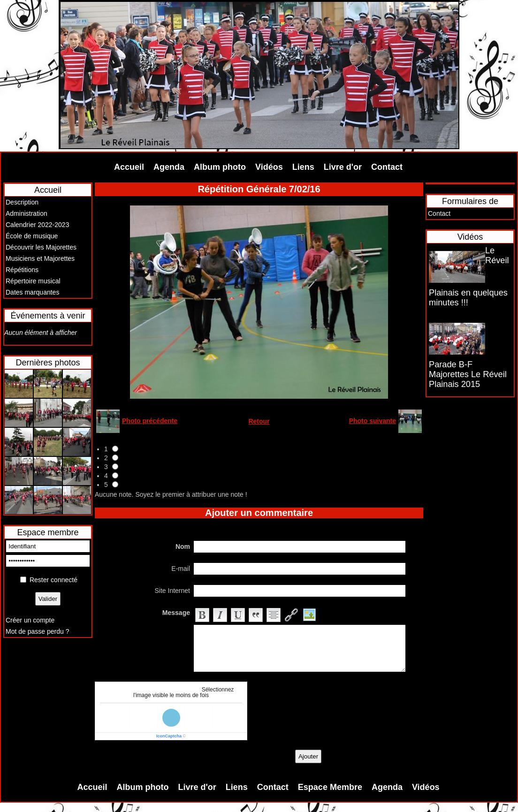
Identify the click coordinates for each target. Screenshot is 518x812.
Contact (387, 167)
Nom (183, 546)
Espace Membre (330, 787)
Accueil (129, 167)
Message (176, 613)
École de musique (32, 236)
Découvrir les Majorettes (41, 247)
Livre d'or (343, 167)
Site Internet (173, 591)
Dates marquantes (32, 292)
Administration (27, 213)
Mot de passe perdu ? (37, 631)
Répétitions (22, 270)
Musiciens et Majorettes (40, 258)
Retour (259, 421)
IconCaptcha (169, 736)
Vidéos (269, 167)
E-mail (181, 569)
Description (22, 202)
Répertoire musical (33, 281)
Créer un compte (30, 620)
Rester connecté (53, 580)
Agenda (169, 167)
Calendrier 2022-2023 (37, 225)
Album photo (220, 167)
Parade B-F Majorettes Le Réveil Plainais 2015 (468, 374)
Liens (303, 167)
